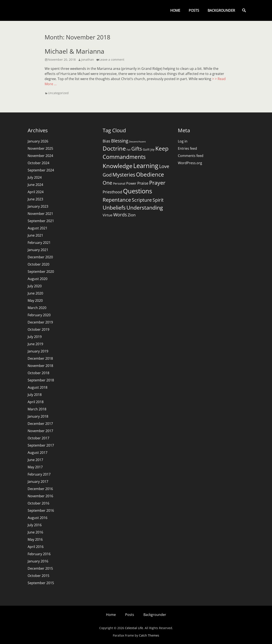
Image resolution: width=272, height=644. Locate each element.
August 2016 (38, 518)
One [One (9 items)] (107, 183)
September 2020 (41, 272)
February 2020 (39, 315)
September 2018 (41, 380)
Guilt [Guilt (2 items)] (146, 149)
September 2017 (41, 445)
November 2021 (40, 214)
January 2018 (38, 416)
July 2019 (35, 337)
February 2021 (39, 243)
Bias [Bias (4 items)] (106, 141)
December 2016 (40, 489)
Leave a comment (112, 60)
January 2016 (38, 561)
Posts (194, 10)
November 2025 (40, 148)
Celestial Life (134, 628)
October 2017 (38, 438)
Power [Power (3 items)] (131, 183)
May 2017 (35, 467)
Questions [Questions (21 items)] (138, 191)
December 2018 (40, 358)
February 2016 (39, 554)
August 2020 (38, 279)
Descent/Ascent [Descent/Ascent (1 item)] (137, 142)
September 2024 (41, 170)
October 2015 (38, 576)
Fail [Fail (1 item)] (129, 150)
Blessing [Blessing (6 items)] (120, 141)
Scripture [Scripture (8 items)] (142, 200)
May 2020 (35, 300)
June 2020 (35, 293)
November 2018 (40, 366)
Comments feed (191, 156)
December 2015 (40, 568)
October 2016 (38, 503)
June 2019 (35, 344)
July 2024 (35, 177)
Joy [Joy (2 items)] (152, 149)
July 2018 (35, 395)
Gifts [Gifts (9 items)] (137, 149)
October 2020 (38, 264)
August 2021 (38, 228)
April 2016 (36, 547)
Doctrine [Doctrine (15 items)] (114, 148)
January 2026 (38, 141)
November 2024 (40, 156)
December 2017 (40, 424)
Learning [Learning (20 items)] (146, 166)
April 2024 (36, 192)
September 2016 (41, 510)
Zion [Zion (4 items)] (132, 215)
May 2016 (35, 539)
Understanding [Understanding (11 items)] (145, 208)
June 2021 (35, 235)
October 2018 (38, 373)
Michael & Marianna (74, 51)
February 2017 (39, 474)
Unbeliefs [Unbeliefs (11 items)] (114, 208)
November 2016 (40, 496)
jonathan (88, 60)
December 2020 (40, 257)
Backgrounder (221, 10)
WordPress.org (190, 163)
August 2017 (38, 453)
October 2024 (38, 163)
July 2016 (35, 525)
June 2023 (35, 199)
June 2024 (35, 185)
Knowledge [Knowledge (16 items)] (118, 166)
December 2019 (40, 322)
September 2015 (41, 583)
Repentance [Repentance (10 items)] (117, 200)
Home (175, 10)
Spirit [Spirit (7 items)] (158, 200)
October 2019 (38, 329)
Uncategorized (58, 93)
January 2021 (38, 250)
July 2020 (35, 286)
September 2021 (41, 221)
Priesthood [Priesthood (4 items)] (112, 192)
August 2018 (38, 387)
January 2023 (38, 206)
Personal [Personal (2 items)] (119, 183)
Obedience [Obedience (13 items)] (150, 174)
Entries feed (187, 148)
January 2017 (38, 482)
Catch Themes (149, 635)
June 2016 (35, 532)
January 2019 (38, 351)
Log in (183, 141)
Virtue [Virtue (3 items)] (108, 215)
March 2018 (37, 409)
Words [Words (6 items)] (120, 215)
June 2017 (35, 460)
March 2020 (37, 308)
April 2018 (36, 402)
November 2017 (40, 431)
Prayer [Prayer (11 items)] (157, 183)
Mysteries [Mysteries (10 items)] (124, 175)
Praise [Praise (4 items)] (143, 183)
